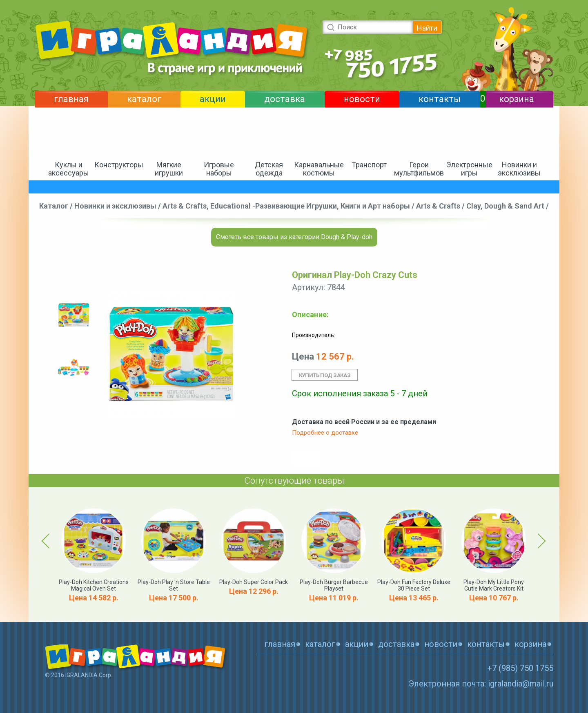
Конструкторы (119, 165)
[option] (73, 315)
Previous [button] (47, 541)
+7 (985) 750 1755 (520, 668)
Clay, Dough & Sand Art (505, 206)
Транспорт (369, 165)
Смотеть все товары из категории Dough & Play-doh (294, 237)
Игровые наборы (219, 169)
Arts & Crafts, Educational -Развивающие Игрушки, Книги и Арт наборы (286, 206)
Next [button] (540, 541)
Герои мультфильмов (419, 169)
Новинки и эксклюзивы (519, 169)
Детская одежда (269, 169)
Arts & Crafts (438, 206)
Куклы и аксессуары (69, 169)
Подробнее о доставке (325, 433)
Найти (427, 28)
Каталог (54, 206)
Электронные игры (469, 169)
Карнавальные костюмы (319, 169)
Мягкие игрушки (169, 169)
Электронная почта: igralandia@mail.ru (481, 684)
